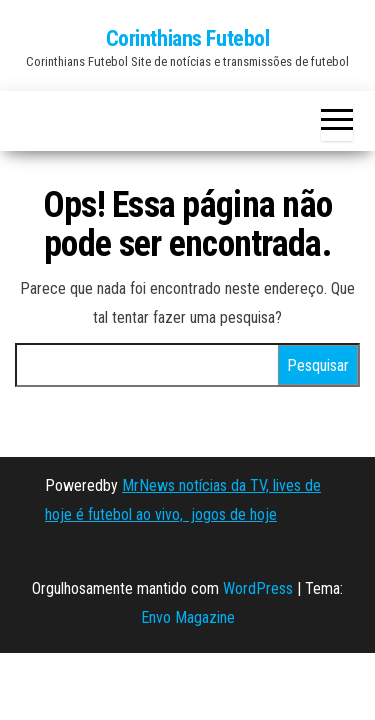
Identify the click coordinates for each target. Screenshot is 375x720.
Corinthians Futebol (188, 38)
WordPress (258, 588)
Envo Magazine (188, 617)
